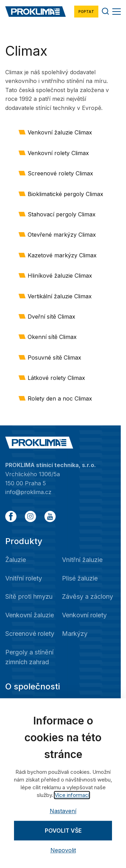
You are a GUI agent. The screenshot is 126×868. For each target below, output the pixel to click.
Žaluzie (16, 560)
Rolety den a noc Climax (60, 398)
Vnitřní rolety (24, 578)
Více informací (72, 795)
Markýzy (75, 634)
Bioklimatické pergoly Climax (65, 194)
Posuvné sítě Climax (54, 357)
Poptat (86, 12)
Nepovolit (63, 850)
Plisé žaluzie (80, 578)
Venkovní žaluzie (30, 615)
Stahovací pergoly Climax (62, 214)
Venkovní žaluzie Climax (60, 132)
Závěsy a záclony (87, 596)
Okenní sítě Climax (52, 337)
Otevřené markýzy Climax (62, 235)
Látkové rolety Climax (56, 378)
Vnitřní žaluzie (82, 560)
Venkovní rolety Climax (58, 153)
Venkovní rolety (84, 615)
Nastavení (63, 811)
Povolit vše (63, 831)
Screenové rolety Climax (60, 173)
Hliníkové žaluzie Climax (60, 276)
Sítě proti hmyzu (29, 596)
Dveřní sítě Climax (51, 317)
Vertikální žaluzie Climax (60, 296)
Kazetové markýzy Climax (62, 255)
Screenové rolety (30, 634)
